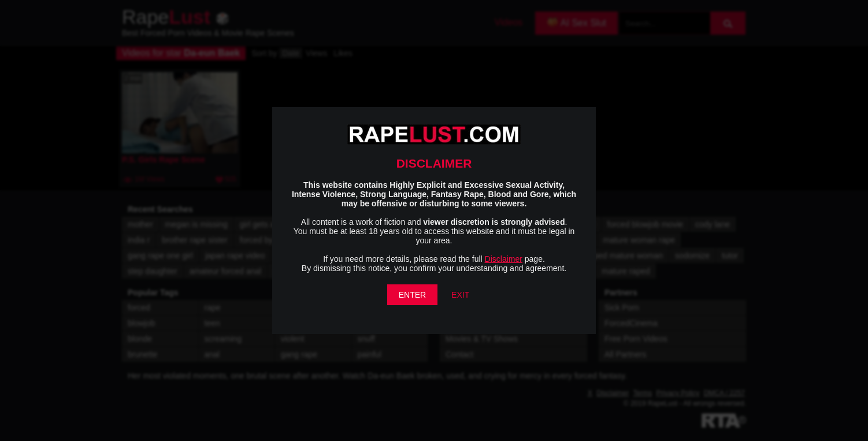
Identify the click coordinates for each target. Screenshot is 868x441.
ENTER (412, 295)
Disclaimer (504, 259)
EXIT (460, 295)
